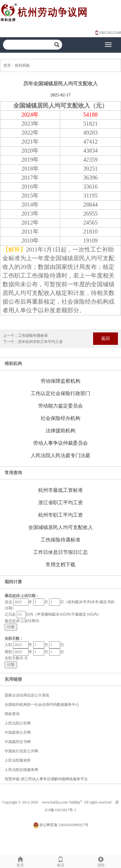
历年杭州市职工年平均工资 (40, 342)
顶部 (101, 861)
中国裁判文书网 (18, 742)
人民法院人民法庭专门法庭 (60, 455)
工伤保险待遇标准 (33, 336)
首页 (7, 65)
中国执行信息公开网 (21, 751)
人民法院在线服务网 (21, 770)
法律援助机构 (60, 431)
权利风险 (22, 65)
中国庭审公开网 (18, 732)
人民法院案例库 (18, 760)
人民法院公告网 (18, 723)
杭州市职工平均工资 (60, 515)
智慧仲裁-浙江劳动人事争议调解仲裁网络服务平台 (46, 779)
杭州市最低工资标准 (60, 490)
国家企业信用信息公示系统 (27, 695)
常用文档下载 (60, 565)
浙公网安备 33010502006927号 (61, 825)
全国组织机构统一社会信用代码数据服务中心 (42, 705)
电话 (60, 861)
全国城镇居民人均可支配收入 (60, 527)
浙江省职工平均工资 (60, 503)
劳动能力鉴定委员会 (60, 406)
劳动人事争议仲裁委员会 (60, 443)
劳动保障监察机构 (60, 381)
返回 (105, 338)
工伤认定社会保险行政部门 (60, 393)
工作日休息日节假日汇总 (60, 552)
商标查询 (12, 714)
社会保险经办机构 (60, 418)
